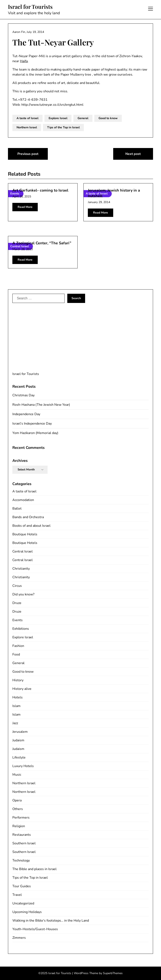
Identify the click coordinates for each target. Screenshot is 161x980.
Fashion (18, 646)
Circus (17, 586)
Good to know (108, 118)
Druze (17, 603)
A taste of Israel (27, 118)
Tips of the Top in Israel (63, 127)
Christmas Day (23, 395)
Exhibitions (21, 629)
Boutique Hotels (25, 534)
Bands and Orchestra (28, 517)
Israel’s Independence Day (32, 424)
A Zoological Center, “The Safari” (42, 243)
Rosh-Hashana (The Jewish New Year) (41, 405)
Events (18, 620)
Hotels (18, 697)
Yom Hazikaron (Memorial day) (35, 433)
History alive (22, 689)
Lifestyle (19, 757)
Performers (21, 818)
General (83, 118)
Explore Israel (58, 118)
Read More (25, 207)
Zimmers (19, 938)
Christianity (21, 569)
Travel (17, 895)
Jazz (15, 723)
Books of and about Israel (31, 526)
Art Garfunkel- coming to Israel (40, 190)
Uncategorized (23, 903)
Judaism (18, 740)
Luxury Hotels (23, 766)
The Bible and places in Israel (34, 869)
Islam (16, 706)
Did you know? (23, 594)
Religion (19, 826)
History (18, 680)
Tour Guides (22, 886)
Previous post (28, 154)
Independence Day (26, 414)
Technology (21, 860)
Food (16, 654)
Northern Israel (27, 127)
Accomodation (23, 500)
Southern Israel (24, 843)
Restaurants (22, 835)
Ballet (17, 509)
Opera (17, 800)
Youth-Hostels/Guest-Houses (35, 929)
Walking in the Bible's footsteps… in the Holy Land (51, 921)
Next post (133, 154)
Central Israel (23, 551)
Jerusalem (20, 732)
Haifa (24, 61)
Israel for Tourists (30, 7)
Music (17, 775)
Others (18, 809)
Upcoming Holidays (27, 912)
